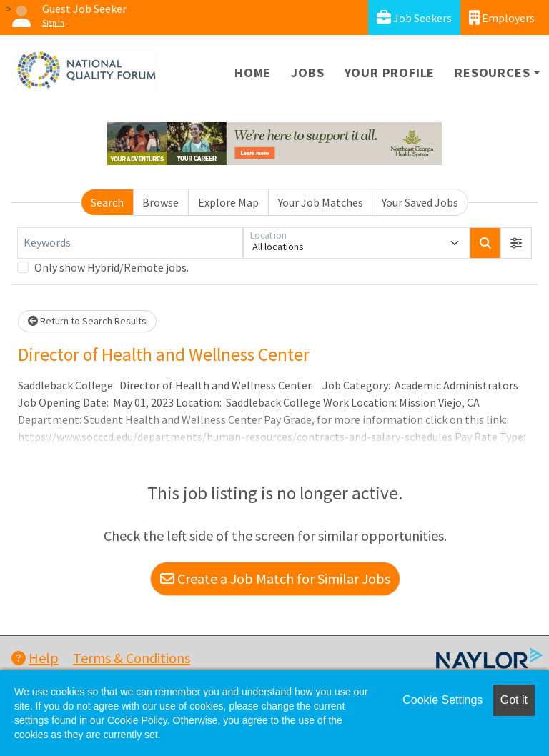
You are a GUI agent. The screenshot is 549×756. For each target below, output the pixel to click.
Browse (160, 202)
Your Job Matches (321, 202)
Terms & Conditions (132, 658)
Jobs (307, 73)
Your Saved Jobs (420, 202)
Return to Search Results (87, 321)
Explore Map (228, 202)
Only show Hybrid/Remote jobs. (112, 267)
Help (35, 658)
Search (107, 202)
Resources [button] (492, 73)
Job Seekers (414, 18)
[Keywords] (130, 243)
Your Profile (390, 73)
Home (253, 73)
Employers (502, 18)
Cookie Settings (442, 700)
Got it (514, 700)
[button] (516, 243)
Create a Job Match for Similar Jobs (275, 578)
